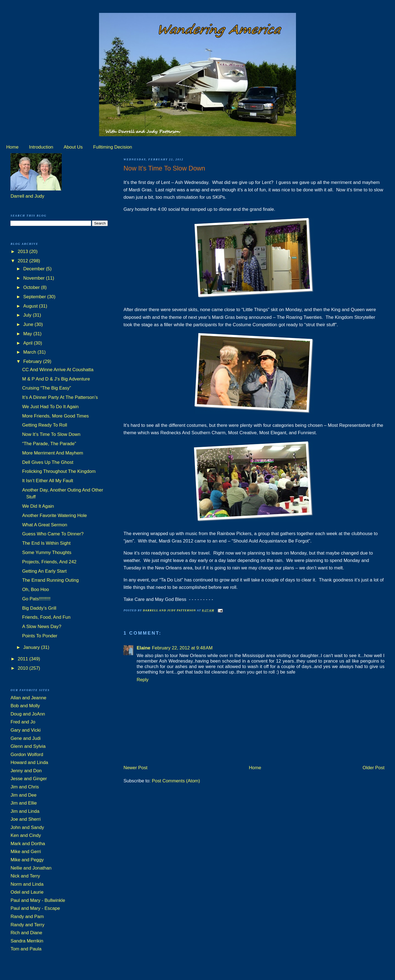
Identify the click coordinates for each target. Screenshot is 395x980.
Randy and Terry (27, 925)
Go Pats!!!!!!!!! (36, 599)
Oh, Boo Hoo (36, 590)
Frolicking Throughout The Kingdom (59, 471)
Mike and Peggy (27, 860)
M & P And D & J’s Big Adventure (56, 379)
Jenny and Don (26, 771)
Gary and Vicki (26, 730)
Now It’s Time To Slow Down (51, 434)
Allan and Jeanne (28, 698)
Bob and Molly (25, 706)
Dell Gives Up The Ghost (48, 462)
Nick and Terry (25, 876)
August (31, 306)
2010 (24, 668)
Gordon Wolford (27, 755)
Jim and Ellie (24, 803)
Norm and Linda (27, 884)
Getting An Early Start (44, 571)
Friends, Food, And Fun (46, 617)
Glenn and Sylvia (28, 746)
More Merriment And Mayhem (53, 453)
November (35, 278)
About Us (73, 147)
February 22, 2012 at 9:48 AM (182, 648)
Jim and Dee (23, 795)
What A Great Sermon (45, 525)
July (28, 315)
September (35, 297)
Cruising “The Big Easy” (47, 388)
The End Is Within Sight (46, 543)
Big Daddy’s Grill (39, 608)
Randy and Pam (27, 917)
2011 (24, 659)
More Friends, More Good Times (56, 416)
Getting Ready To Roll (45, 425)
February (33, 361)
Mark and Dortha (28, 844)
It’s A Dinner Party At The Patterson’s (60, 397)
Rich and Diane (26, 933)
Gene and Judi (26, 738)
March (30, 352)
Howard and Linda (29, 762)
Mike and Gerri (26, 852)
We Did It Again (38, 506)
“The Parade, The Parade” (49, 444)
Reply (143, 680)
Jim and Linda (25, 811)
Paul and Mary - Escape (35, 908)
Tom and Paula (26, 949)
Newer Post (135, 768)
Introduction (41, 147)
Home (12, 147)
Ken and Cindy (26, 835)
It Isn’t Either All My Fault (48, 481)
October (32, 287)
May (28, 334)
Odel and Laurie (27, 892)
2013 (24, 252)
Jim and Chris (25, 787)
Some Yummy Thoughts (47, 553)
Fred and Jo (23, 722)
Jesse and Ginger (29, 779)
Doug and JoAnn (28, 714)
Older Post (374, 768)
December (35, 269)
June (29, 324)
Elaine (143, 648)
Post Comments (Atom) (176, 781)
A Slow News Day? (42, 627)
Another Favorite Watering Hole (55, 515)
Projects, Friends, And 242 (49, 562)
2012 (24, 261)
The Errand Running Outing (51, 580)
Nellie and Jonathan (31, 868)
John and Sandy (27, 827)
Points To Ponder (40, 636)
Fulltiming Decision (113, 147)
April (29, 343)
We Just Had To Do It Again (50, 407)
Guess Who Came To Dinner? (53, 534)
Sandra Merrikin (27, 941)
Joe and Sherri (26, 819)
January (32, 647)
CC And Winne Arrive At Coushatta (58, 370)
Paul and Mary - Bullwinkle (38, 900)
